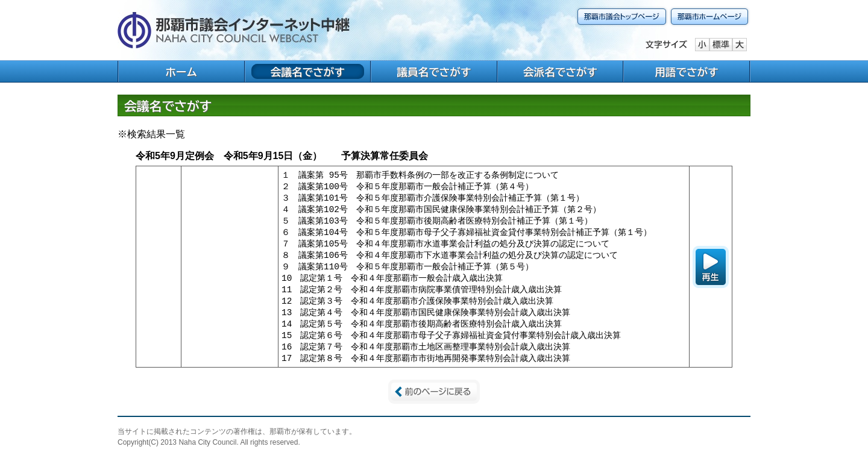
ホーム (181, 72)
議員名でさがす (434, 72)
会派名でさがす (560, 72)
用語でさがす (687, 72)
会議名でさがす (308, 72)
